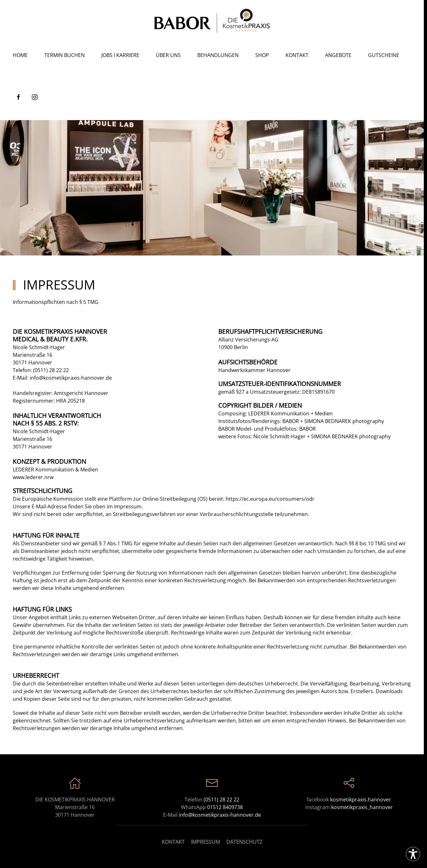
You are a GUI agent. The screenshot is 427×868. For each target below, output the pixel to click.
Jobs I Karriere (120, 55)
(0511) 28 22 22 (51, 370)
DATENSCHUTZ (244, 842)
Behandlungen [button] (218, 55)
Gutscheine (384, 55)
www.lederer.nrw (33, 477)
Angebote (338, 55)
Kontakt (297, 55)
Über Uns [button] (168, 55)
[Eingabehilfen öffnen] (413, 854)
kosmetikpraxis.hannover (361, 800)
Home (20, 55)
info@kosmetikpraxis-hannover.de (71, 378)
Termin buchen (65, 55)
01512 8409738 (225, 807)
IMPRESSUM (205, 842)
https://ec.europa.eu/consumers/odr (270, 499)
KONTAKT (173, 842)
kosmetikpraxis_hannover (362, 807)
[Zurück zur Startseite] (212, 21)
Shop (262, 55)
